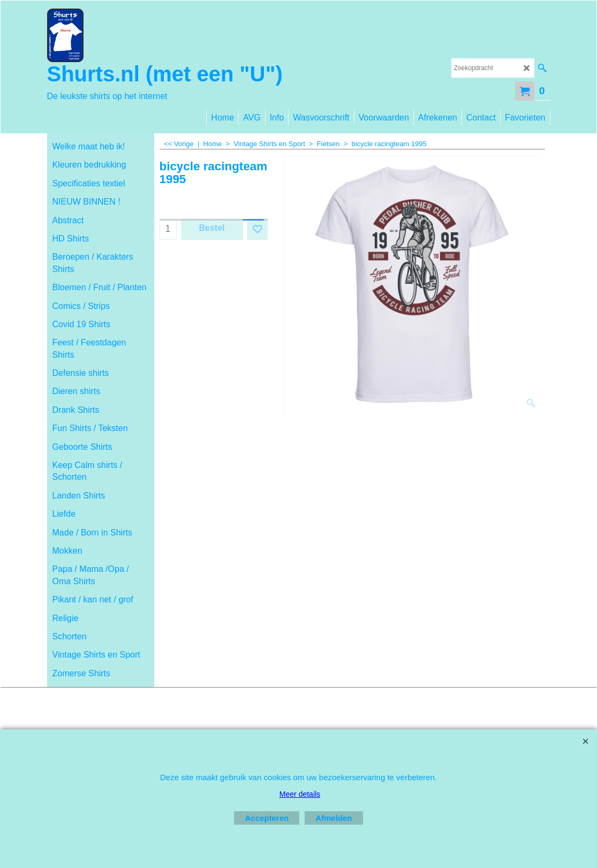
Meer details (300, 794)
